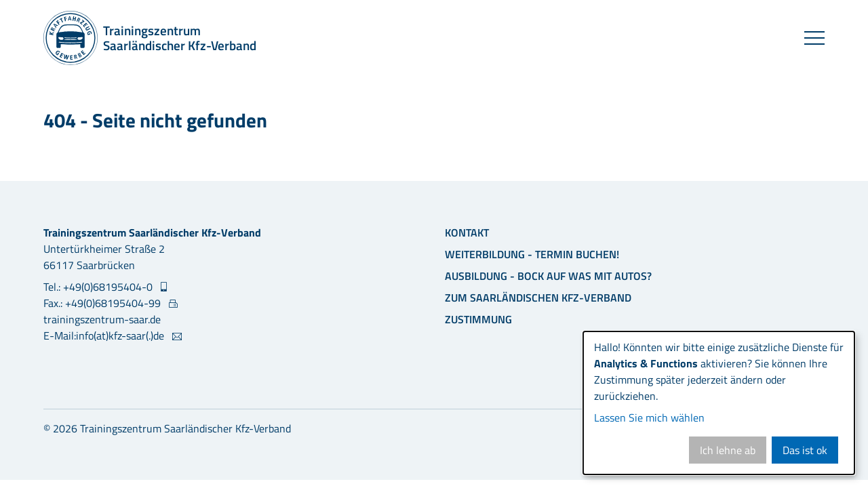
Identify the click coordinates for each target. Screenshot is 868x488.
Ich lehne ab (728, 450)
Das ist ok (805, 450)
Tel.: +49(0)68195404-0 (99, 287)
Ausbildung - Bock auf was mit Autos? (548, 276)
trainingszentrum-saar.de (102, 319)
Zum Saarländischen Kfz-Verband (538, 298)
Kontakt (467, 232)
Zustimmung (478, 319)
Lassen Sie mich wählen (649, 418)
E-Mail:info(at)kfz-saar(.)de (105, 335)
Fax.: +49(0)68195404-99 (103, 303)
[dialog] (719, 403)
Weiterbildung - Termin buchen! (532, 254)
